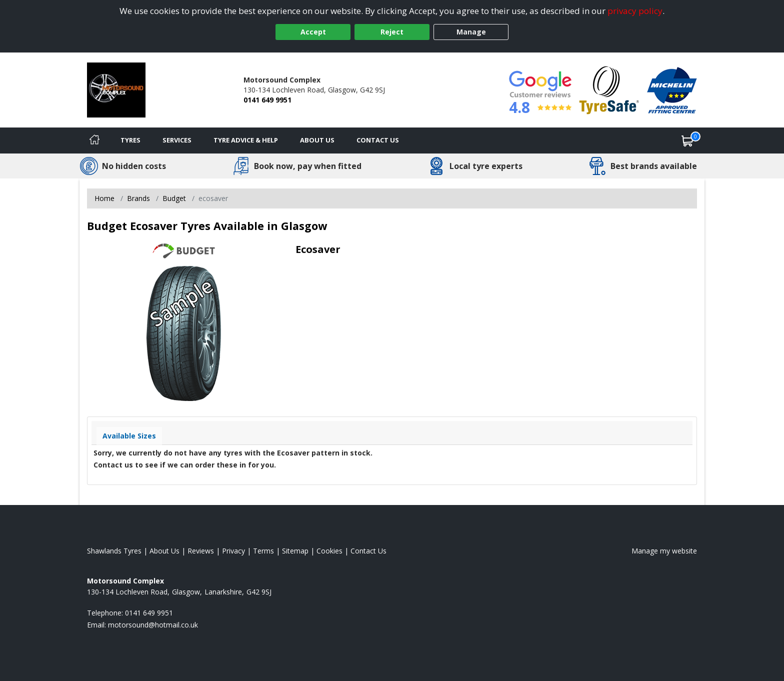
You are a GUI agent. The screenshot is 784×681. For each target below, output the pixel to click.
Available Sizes (129, 436)
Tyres (130, 140)
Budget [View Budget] (174, 198)
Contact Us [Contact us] (378, 140)
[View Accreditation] (609, 89)
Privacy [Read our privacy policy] (233, 551)
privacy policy (635, 11)
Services (177, 140)
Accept (313, 32)
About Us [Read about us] (164, 551)
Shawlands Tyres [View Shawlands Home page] (114, 551)
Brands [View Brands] (138, 198)
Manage (471, 32)
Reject (392, 32)
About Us (317, 140)
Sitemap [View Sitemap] (295, 551)
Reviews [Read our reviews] (201, 551)
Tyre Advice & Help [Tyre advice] (246, 140)
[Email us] (153, 625)
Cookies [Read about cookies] (329, 551)
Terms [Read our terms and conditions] (263, 551)
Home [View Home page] (104, 198)
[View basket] (687, 140)
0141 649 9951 (267, 100)
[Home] (94, 140)
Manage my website (664, 551)
